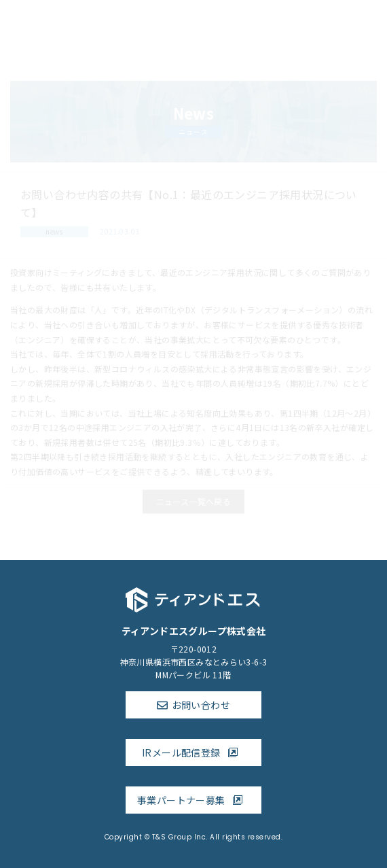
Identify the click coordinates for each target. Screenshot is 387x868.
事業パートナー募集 (193, 800)
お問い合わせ (201, 705)
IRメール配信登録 (193, 752)
